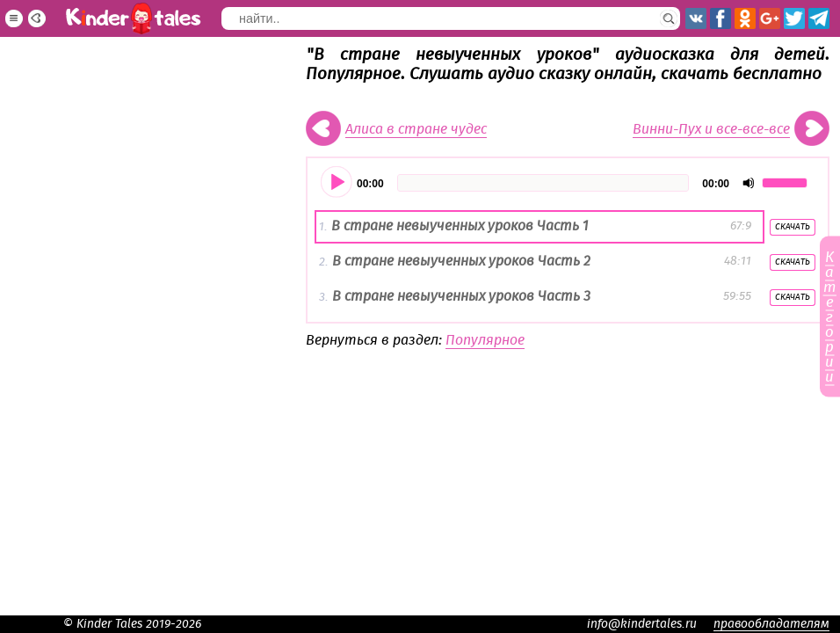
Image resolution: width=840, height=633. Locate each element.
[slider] (543, 183)
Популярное (485, 340)
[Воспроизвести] (337, 183)
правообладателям (771, 624)
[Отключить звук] (749, 183)
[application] (568, 183)
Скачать (793, 227)
